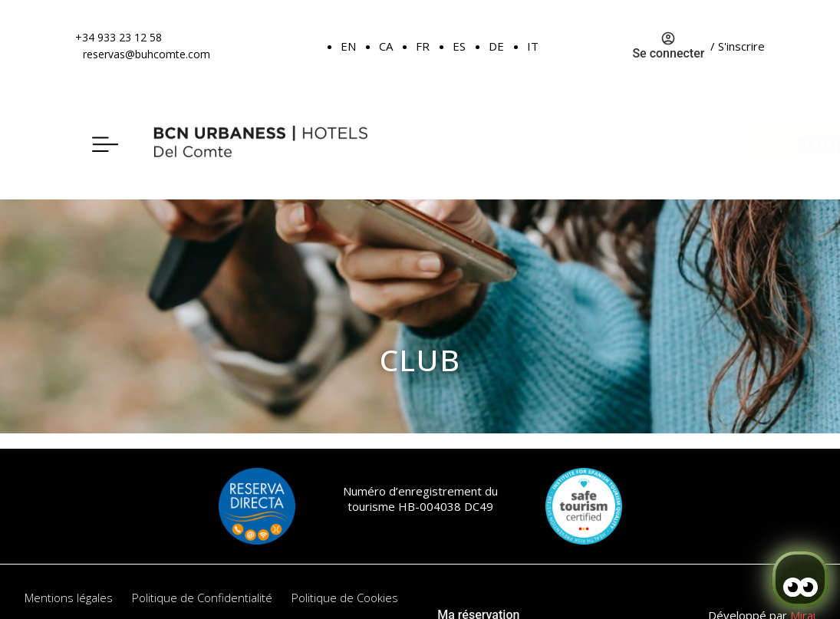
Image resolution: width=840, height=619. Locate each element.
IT (533, 46)
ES (459, 46)
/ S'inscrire (738, 46)
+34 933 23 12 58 (119, 37)
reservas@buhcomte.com (147, 54)
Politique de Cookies (345, 598)
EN (348, 46)
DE (496, 46)
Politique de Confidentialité (202, 598)
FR (423, 46)
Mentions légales (69, 598)
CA (386, 46)
